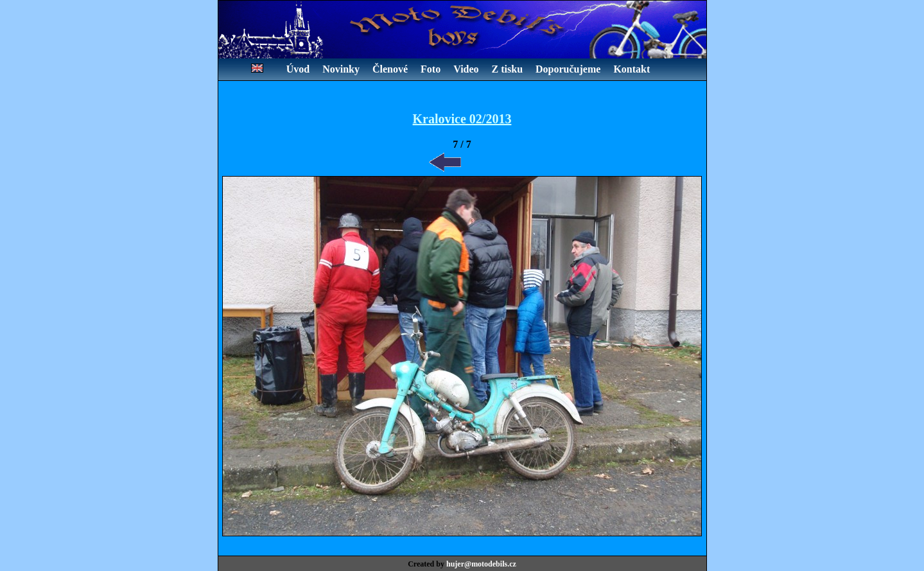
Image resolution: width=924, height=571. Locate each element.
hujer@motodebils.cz (481, 564)
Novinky (341, 69)
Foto (431, 69)
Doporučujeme (568, 69)
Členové (390, 69)
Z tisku (507, 69)
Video (466, 69)
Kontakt (632, 69)
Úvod (298, 69)
